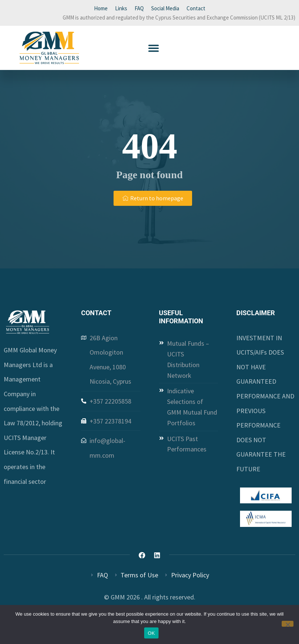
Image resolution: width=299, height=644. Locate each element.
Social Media (165, 8)
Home (101, 8)
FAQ (139, 8)
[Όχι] (288, 624)
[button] (154, 48)
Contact (196, 8)
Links (121, 8)
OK (151, 633)
